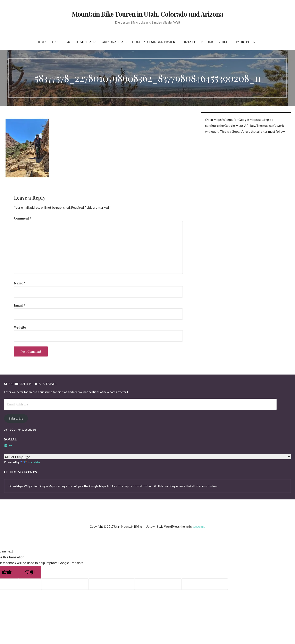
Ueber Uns (61, 42)
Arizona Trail (114, 42)
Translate (30, 462)
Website (20, 327)
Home (41, 42)
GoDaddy (199, 527)
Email (20, 305)
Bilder (207, 42)
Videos (224, 42)
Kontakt (188, 42)
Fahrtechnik (247, 42)
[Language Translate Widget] (147, 457)
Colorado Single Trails (154, 42)
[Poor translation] (30, 572)
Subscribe (16, 418)
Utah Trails (86, 42)
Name (20, 283)
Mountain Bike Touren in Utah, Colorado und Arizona (147, 14)
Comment (23, 218)
